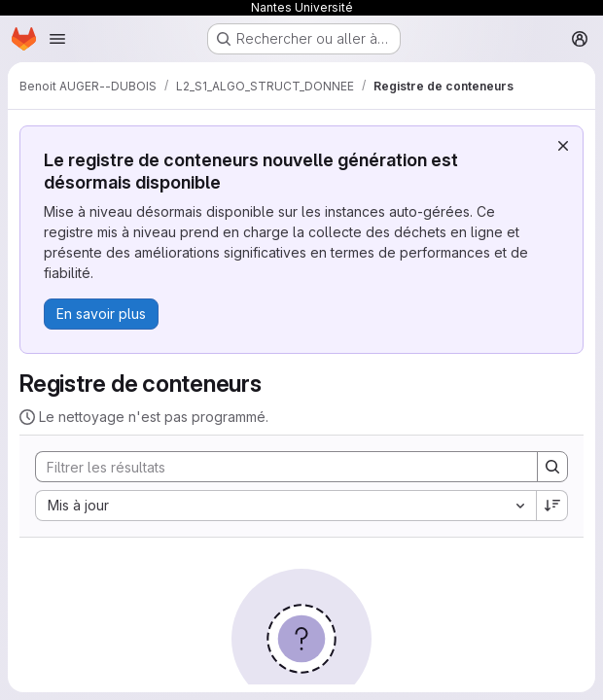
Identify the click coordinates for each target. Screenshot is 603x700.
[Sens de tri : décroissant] (552, 506)
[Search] (277, 467)
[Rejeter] (563, 146)
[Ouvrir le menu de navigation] (57, 39)
